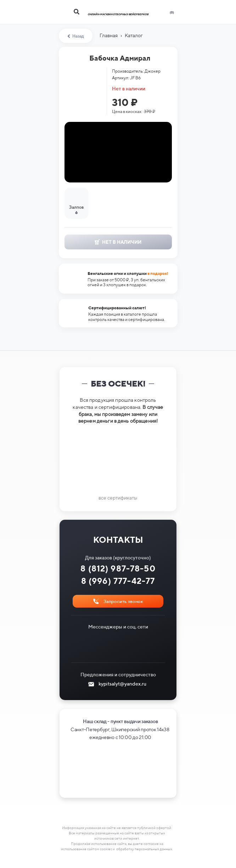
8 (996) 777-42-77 (118, 581)
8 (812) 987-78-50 (118, 568)
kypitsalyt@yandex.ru (122, 684)
